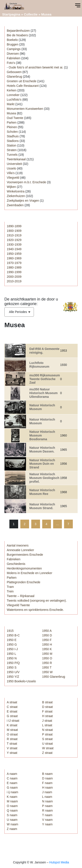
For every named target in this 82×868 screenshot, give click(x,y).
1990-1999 (14, 272)
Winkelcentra (16, 191)
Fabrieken (14, 58)
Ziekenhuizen (16, 196)
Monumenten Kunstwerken (25, 109)
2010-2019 (14, 281)
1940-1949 (14, 249)
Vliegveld (13, 178)
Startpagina (11, 14)
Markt (11, 104)
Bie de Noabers (17, 35)
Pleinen (12, 127)
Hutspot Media (59, 862)
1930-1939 (14, 245)
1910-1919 (14, 235)
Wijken (11, 187)
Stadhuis (13, 136)
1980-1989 (14, 267)
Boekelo (12, 40)
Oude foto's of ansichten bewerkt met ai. (36, 67)
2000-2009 (14, 277)
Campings (14, 49)
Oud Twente (15, 118)
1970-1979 (14, 263)
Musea (11, 113)
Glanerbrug (14, 77)
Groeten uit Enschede (22, 81)
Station (12, 145)
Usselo (11, 168)
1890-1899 (14, 226)
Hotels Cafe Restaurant (23, 86)
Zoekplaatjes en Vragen (23, 201)
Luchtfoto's (14, 100)
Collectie (31, 14)
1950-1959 (14, 254)
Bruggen (13, 44)
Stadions (13, 141)
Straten (12, 150)
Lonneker (13, 95)
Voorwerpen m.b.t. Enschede (26, 182)
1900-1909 (14, 231)
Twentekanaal (16, 159)
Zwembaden (15, 205)
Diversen (13, 54)
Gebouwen (14, 72)
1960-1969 (14, 258)
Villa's (11, 173)
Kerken (12, 90)
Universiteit (14, 164)
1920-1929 (14, 240)
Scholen (12, 132)
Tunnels (12, 155)
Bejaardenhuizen (18, 31)
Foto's (11, 63)
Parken (12, 122)
